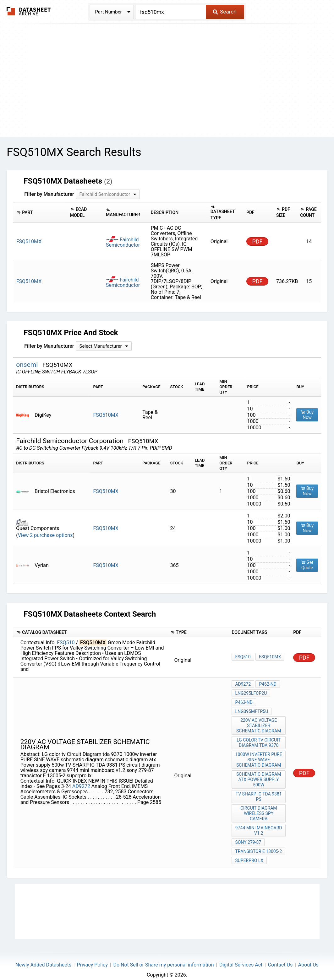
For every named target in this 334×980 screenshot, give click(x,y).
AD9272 (81, 782)
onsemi (28, 365)
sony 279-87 (248, 836)
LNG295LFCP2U (251, 693)
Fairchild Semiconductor (123, 242)
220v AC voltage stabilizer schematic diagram (259, 723)
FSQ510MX (106, 415)
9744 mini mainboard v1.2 (259, 825)
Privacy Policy (93, 957)
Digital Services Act (241, 957)
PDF (257, 241)
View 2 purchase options (45, 535)
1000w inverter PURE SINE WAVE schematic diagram (259, 756)
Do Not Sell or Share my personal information (163, 957)
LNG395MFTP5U (252, 710)
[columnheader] (40, 213)
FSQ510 (66, 643)
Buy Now (307, 415)
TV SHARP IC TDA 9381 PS (259, 792)
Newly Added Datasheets (43, 957)
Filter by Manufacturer (49, 194)
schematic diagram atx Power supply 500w (259, 775)
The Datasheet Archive (29, 11)
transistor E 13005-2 (258, 844)
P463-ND (244, 701)
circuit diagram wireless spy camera (259, 808)
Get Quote (307, 565)
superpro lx (249, 853)
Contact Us (280, 957)
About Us (308, 957)
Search (224, 12)
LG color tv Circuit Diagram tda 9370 (259, 740)
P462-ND (267, 684)
